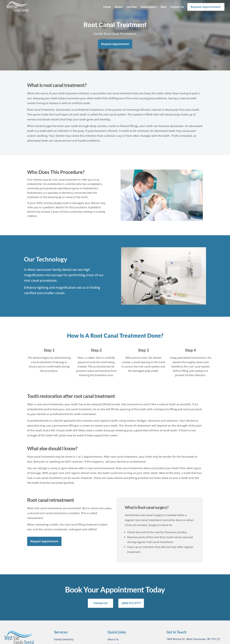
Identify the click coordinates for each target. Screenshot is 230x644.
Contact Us (177, 7)
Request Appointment (206, 7)
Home (107, 7)
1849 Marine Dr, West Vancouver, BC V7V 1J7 (193, 639)
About (119, 7)
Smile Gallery (149, 7)
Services (132, 7)
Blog (163, 7)
